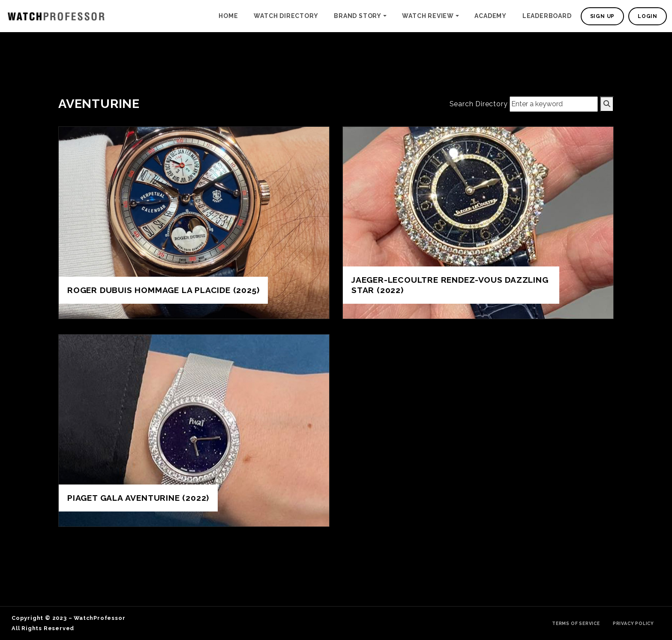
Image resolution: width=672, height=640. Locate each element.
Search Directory (479, 104)
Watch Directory (286, 16)
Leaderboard (547, 16)
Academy (490, 16)
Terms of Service (576, 623)
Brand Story (358, 16)
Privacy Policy (633, 623)
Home (228, 16)
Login (648, 16)
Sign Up (603, 16)
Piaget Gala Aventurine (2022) (138, 498)
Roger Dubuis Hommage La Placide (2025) (163, 290)
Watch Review (428, 16)
